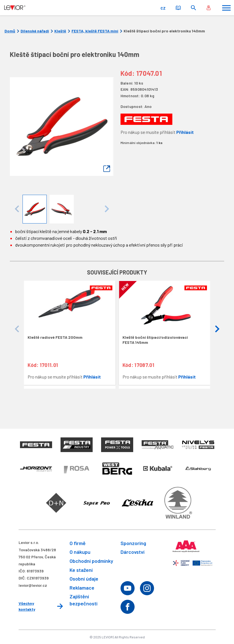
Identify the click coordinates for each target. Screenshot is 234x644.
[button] (217, 329)
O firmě (78, 543)
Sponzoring (133, 543)
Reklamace (82, 588)
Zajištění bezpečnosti (83, 600)
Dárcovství (132, 552)
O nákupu (80, 552)
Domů (10, 31)
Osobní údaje (84, 579)
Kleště (60, 31)
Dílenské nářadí (35, 31)
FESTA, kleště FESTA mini (95, 31)
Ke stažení (81, 570)
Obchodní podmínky (91, 561)
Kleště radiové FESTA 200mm (55, 337)
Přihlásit (185, 132)
